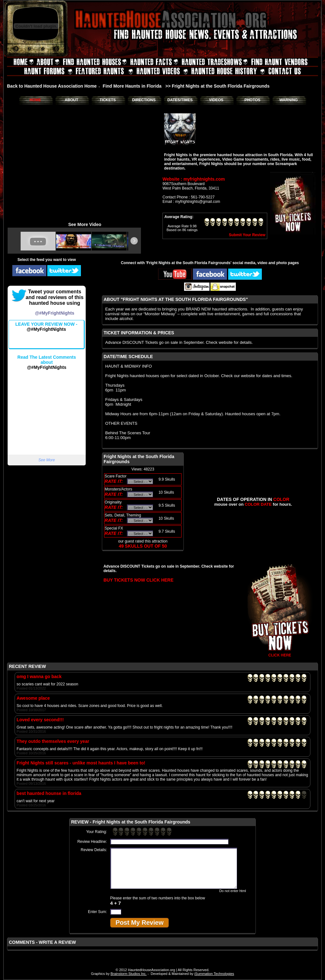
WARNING (289, 100)
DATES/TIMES (180, 100)
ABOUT (72, 100)
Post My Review (139, 923)
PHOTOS (252, 100)
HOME (35, 100)
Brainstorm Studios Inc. (129, 974)
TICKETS (107, 100)
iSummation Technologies (214, 974)
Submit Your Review (247, 235)
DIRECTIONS (144, 100)
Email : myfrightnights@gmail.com (191, 202)
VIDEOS (216, 100)
